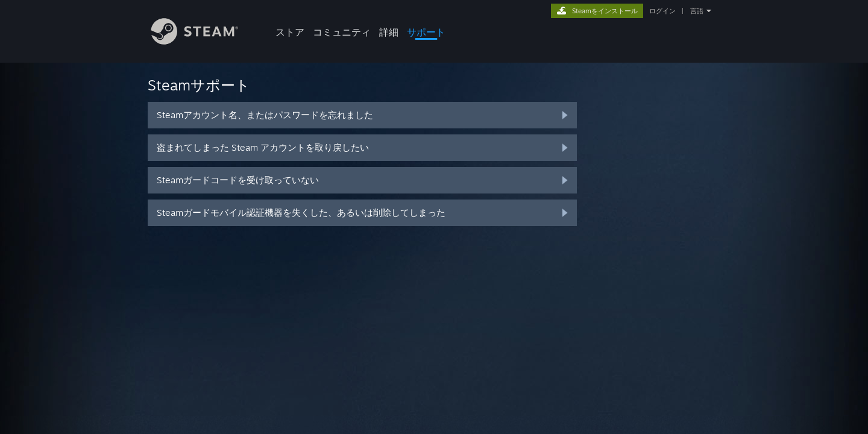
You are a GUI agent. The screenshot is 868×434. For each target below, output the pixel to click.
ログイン (662, 11)
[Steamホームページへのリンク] (204, 41)
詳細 (389, 32)
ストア (290, 32)
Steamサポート (199, 85)
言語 (697, 11)
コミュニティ (342, 32)
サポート (426, 32)
